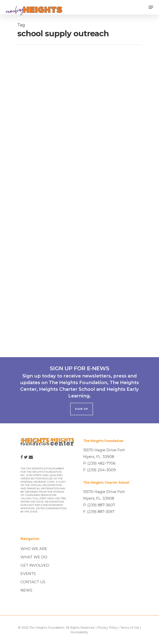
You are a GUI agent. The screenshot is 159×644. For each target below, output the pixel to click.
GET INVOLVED (35, 565)
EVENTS (28, 574)
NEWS (26, 590)
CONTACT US (33, 582)
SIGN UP (82, 409)
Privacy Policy (108, 628)
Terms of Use (130, 628)
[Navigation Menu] (151, 7)
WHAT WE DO (34, 557)
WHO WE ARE (34, 549)
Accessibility (79, 632)
